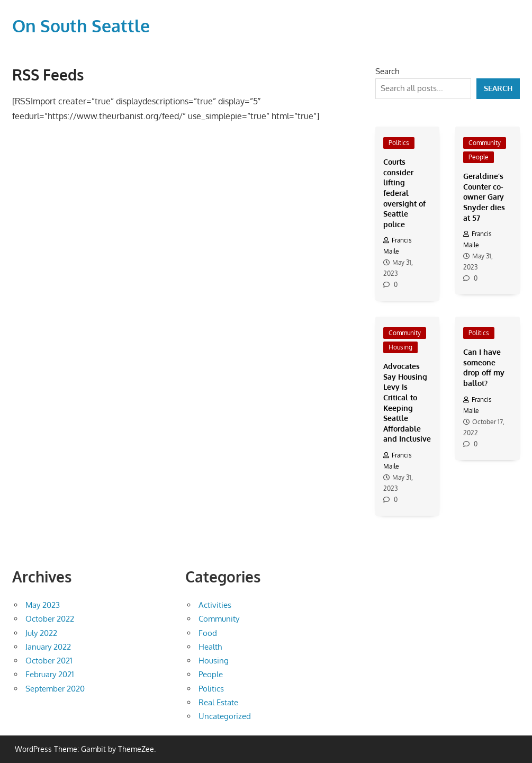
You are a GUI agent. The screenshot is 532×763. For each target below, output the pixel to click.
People (479, 157)
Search (387, 71)
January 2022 (48, 647)
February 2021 (50, 674)
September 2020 (55, 689)
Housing (400, 347)
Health (210, 647)
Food (208, 633)
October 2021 (49, 661)
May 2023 (43, 605)
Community (485, 143)
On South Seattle (81, 26)
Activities (215, 605)
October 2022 (50, 619)
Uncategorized (225, 716)
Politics (399, 143)
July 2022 (41, 633)
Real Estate (218, 702)
